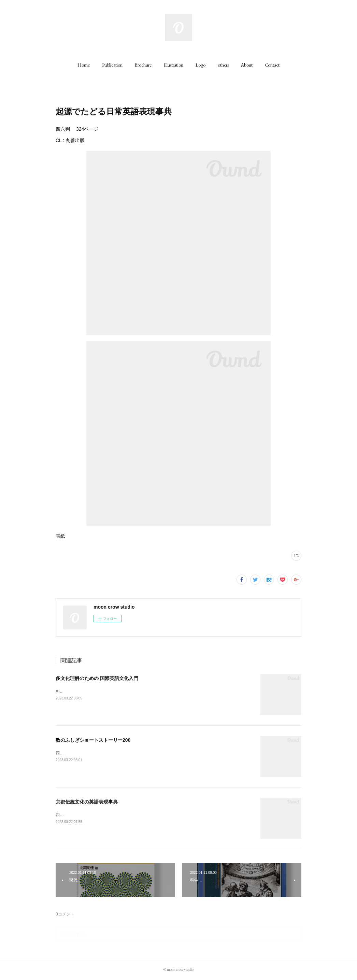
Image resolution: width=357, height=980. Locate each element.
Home (84, 65)
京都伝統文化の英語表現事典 (87, 802)
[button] (84, 65)
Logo (201, 65)
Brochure (143, 65)
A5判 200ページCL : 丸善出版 (85, 691)
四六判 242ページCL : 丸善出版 (86, 753)
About (247, 65)
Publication (112, 65)
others (223, 65)
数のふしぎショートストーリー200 (93, 740)
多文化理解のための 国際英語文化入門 (97, 678)
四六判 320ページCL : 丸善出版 (86, 815)
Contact (272, 65)
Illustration (174, 65)
